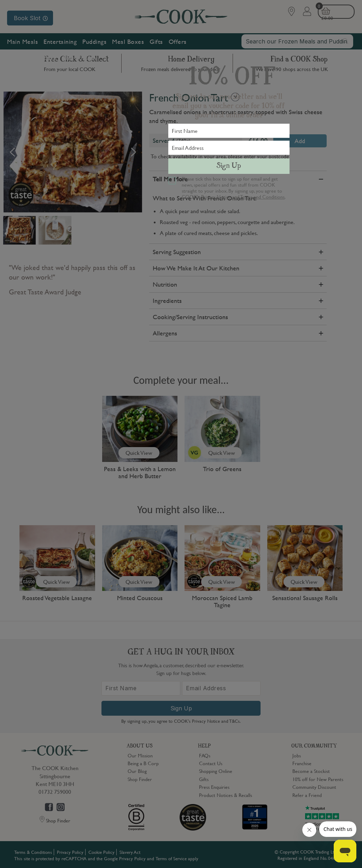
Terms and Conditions (262, 197)
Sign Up (229, 166)
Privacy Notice (216, 197)
